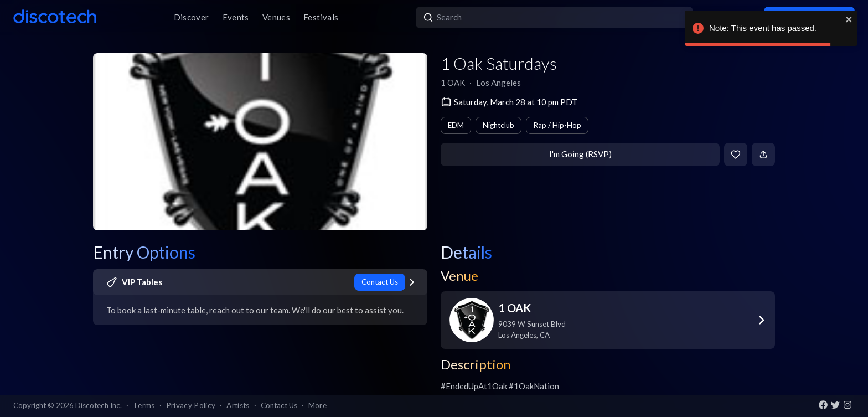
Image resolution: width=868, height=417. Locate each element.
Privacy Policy (191, 405)
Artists (238, 405)
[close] (849, 19)
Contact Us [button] (279, 405)
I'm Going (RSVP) (580, 154)
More (317, 405)
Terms (144, 405)
